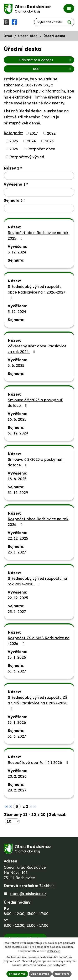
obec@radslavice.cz (28, 894)
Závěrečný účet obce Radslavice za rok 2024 (37, 349)
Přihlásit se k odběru (46, 60)
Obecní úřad (28, 36)
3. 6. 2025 (16, 365)
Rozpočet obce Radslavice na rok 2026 (38, 522)
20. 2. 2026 (17, 776)
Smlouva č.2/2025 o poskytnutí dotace (36, 462)
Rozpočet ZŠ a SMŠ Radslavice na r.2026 (39, 641)
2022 (51, 133)
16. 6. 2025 (17, 419)
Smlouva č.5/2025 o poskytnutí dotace (35, 403)
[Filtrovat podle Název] (39, 176)
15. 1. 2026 (17, 657)
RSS (53, 69)
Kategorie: (13, 133)
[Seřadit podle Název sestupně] (21, 169)
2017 (34, 133)
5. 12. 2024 (17, 252)
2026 (14, 149)
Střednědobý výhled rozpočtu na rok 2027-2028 (37, 581)
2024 (31, 141)
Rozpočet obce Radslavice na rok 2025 (38, 236)
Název (11, 168)
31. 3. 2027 (17, 671)
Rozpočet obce (41, 149)
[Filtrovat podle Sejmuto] (39, 208)
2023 (14, 141)
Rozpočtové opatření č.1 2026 (39, 763)
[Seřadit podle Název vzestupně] (21, 167)
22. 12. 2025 (18, 538)
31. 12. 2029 (18, 433)
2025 (49, 141)
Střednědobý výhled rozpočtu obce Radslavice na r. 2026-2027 (37, 292)
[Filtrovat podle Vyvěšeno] (39, 192)
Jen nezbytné (40, 974)
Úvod (8, 36)
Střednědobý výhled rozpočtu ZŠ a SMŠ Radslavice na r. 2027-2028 (38, 703)
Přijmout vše (17, 974)
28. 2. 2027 (17, 790)
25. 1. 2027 (17, 552)
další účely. (54, 951)
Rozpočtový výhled (27, 157)
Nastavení (62, 974)
